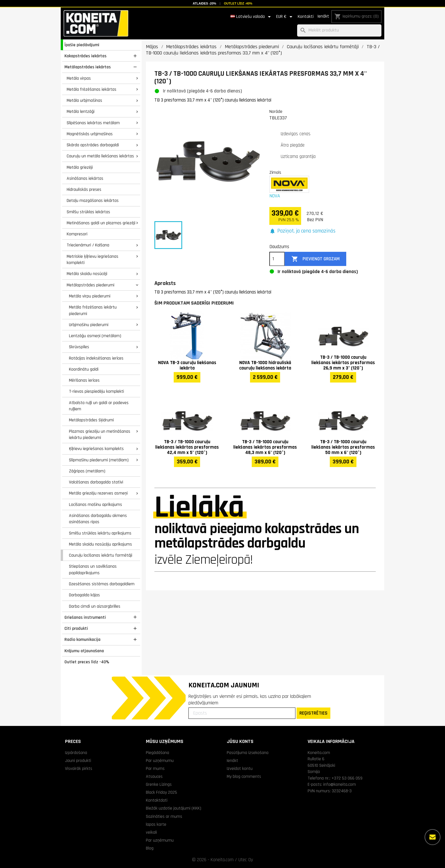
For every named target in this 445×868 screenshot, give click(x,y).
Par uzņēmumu (160, 761)
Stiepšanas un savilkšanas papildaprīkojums (93, 570)
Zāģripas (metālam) (87, 471)
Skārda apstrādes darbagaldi (93, 145)
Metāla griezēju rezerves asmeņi (98, 493)
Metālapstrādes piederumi (91, 285)
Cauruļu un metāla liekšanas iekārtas (100, 156)
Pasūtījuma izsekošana (248, 753)
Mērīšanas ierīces (84, 380)
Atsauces (154, 776)
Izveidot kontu (240, 768)
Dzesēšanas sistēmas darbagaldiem (102, 584)
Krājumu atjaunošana (84, 651)
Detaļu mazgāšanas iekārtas (93, 200)
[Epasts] (242, 713)
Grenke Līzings (159, 784)
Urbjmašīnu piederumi (89, 325)
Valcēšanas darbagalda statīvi (96, 482)
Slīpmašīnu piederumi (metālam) (99, 460)
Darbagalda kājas (84, 595)
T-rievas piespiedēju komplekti (96, 391)
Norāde (276, 111)
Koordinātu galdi (84, 369)
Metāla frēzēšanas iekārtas (92, 89)
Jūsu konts (240, 741)
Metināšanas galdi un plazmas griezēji (101, 223)
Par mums (155, 768)
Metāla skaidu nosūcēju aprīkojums (100, 544)
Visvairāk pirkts (79, 768)
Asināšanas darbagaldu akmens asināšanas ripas (98, 519)
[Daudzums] (277, 259)
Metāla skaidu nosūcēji (87, 274)
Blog (150, 848)
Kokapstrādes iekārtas (85, 56)
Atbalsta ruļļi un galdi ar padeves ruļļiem (99, 406)
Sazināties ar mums (164, 816)
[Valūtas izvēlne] (285, 17)
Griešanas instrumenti (85, 617)
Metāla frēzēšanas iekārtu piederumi (93, 310)
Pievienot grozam (316, 259)
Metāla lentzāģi (81, 111)
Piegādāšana (158, 753)
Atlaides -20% (204, 3)
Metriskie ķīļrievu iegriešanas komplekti (93, 260)
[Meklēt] (339, 30)
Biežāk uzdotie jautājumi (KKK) (174, 808)
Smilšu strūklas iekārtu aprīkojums (100, 533)
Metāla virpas (79, 78)
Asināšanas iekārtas (85, 178)
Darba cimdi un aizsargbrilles (95, 606)
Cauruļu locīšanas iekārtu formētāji (101, 555)
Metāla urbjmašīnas (84, 100)
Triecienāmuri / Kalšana (88, 245)
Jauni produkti (78, 761)
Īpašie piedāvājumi (82, 45)
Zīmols (275, 172)
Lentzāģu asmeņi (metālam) (95, 336)
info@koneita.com (340, 784)
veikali (151, 832)
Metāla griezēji (80, 167)
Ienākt (323, 16)
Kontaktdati (157, 800)
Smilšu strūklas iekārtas (88, 212)
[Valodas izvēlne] (252, 17)
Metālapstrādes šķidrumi (91, 420)
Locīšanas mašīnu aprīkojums (95, 504)
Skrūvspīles (79, 347)
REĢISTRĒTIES (313, 713)
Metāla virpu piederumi (90, 296)
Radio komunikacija (82, 639)
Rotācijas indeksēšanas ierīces (96, 358)
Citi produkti (76, 628)
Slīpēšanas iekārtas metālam (93, 123)
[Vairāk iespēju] (433, 837)
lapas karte (156, 824)
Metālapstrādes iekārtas (88, 67)
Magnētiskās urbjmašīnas (90, 134)
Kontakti (306, 17)
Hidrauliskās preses (84, 189)
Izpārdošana (76, 753)
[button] (302, 231)
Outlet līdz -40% (238, 3)
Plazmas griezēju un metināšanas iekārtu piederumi (100, 435)
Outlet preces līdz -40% (87, 662)
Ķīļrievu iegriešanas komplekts (96, 449)
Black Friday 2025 (161, 792)
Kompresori (77, 234)
